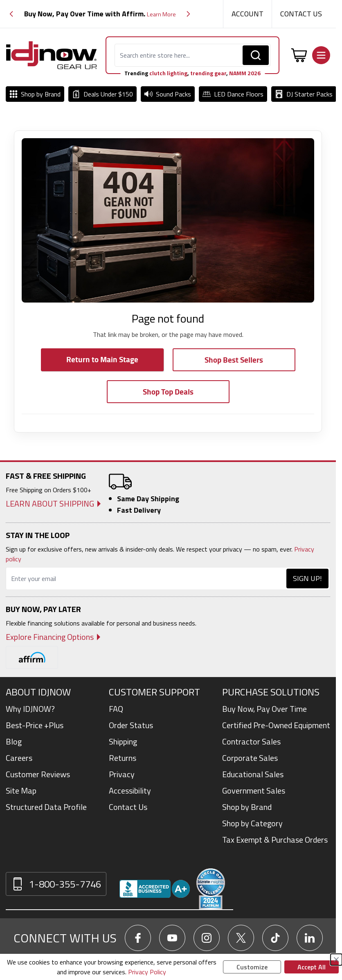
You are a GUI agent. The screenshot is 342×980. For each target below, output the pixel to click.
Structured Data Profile (46, 807)
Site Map (21, 791)
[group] (100, 14)
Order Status (131, 725)
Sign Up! (307, 578)
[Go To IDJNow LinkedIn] (310, 938)
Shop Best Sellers (234, 360)
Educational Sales (253, 774)
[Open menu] (321, 55)
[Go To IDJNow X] (241, 938)
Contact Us (301, 14)
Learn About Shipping (50, 504)
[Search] (256, 55)
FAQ (116, 709)
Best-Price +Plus (35, 725)
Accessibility (130, 791)
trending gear (208, 73)
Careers (19, 758)
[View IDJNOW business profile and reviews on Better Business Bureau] (155, 889)
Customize (252, 967)
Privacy (122, 774)
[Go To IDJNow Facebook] (138, 938)
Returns (123, 758)
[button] (11, 14)
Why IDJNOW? (30, 709)
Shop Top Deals (168, 391)
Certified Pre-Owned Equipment (276, 725)
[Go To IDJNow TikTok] (275, 938)
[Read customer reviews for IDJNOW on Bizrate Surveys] (211, 889)
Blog (14, 741)
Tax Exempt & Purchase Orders (275, 840)
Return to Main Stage (102, 359)
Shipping (123, 741)
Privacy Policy (147, 972)
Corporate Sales (250, 758)
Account (248, 14)
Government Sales (254, 791)
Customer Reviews (38, 774)
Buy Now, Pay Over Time (264, 709)
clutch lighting (168, 73)
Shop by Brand (247, 807)
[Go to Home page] (52, 55)
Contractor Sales (251, 741)
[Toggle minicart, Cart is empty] (299, 55)
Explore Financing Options (50, 637)
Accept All (312, 967)
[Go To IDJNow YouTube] (172, 938)
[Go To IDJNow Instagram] (207, 938)
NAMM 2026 (245, 73)
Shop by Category (252, 823)
